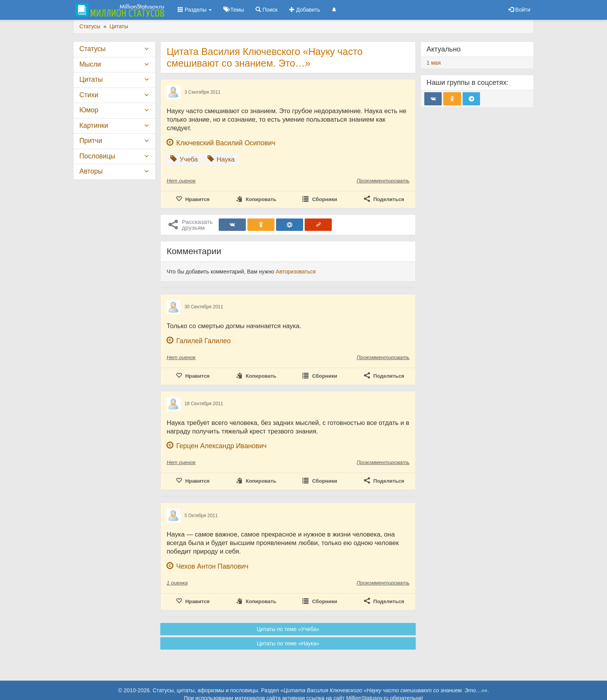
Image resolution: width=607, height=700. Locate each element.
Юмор (89, 110)
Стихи (89, 95)
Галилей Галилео (203, 341)
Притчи (91, 141)
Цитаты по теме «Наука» (288, 643)
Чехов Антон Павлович (212, 566)
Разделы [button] (195, 10)
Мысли (90, 64)
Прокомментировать (383, 181)
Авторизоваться (296, 272)
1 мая (434, 63)
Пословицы (97, 156)
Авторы (91, 171)
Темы (234, 10)
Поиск (267, 10)
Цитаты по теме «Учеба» (288, 629)
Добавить (305, 10)
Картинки (94, 126)
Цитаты (91, 79)
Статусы (93, 49)
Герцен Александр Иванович (221, 446)
